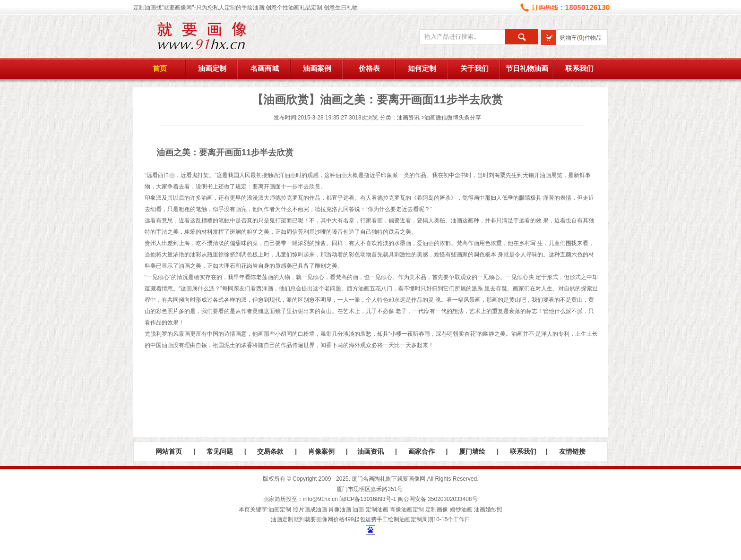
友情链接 (572, 451)
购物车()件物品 (581, 38)
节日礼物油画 (527, 68)
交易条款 (270, 451)
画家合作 (422, 451)
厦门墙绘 (472, 451)
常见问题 (220, 451)
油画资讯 (408, 118)
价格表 (369, 68)
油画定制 (212, 68)
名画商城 (265, 68)
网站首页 (169, 451)
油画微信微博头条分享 (453, 118)
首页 (160, 68)
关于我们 (474, 68)
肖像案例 (321, 451)
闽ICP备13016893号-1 (368, 499)
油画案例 (317, 68)
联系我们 (579, 68)
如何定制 (422, 68)
